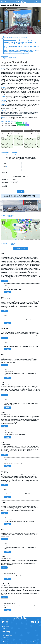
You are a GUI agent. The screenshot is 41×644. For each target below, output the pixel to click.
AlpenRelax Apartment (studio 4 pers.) (13, 112)
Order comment (5, 186)
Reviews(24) (4, 244)
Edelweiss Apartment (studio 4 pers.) (13, 114)
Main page (5, 625)
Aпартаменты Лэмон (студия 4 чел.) (13, 115)
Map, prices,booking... (13, 58)
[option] (20, 21)
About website (6, 627)
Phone (5, 170)
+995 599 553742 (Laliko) (8, 123)
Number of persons (4, 173)
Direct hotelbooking (5, 153)
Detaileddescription (4, 58)
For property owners (7, 636)
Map (3, 215)
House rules (5, 628)
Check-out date (5, 183)
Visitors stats (5, 634)
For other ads (5, 637)
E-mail (5, 167)
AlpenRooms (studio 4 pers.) (10, 5)
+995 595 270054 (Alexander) (9, 125)
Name (5, 163)
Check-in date (5, 179)
